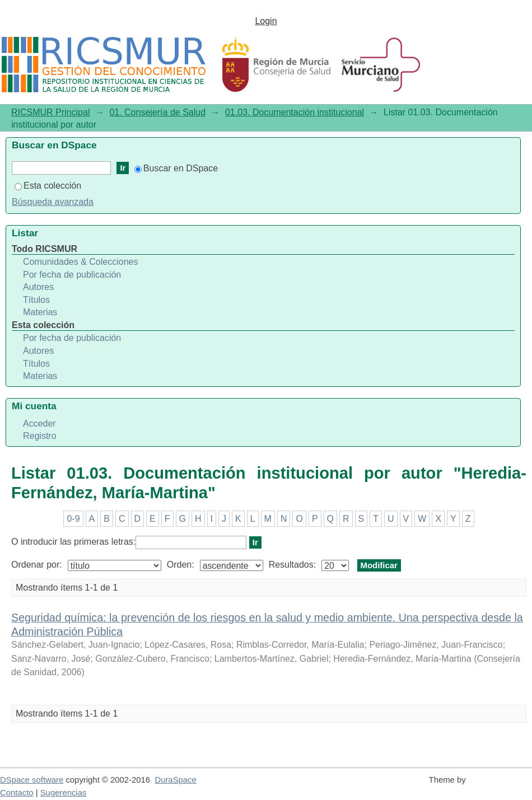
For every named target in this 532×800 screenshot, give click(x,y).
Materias (40, 312)
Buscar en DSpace (176, 168)
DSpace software (32, 780)
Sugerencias (64, 793)
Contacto (17, 793)
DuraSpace (175, 780)
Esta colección (48, 186)
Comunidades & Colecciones (80, 262)
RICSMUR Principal (50, 112)
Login (266, 21)
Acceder (39, 424)
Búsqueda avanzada (53, 202)
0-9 (73, 519)
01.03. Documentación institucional (295, 112)
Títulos (36, 300)
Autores (38, 287)
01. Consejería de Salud (157, 112)
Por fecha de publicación (72, 275)
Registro (40, 436)
